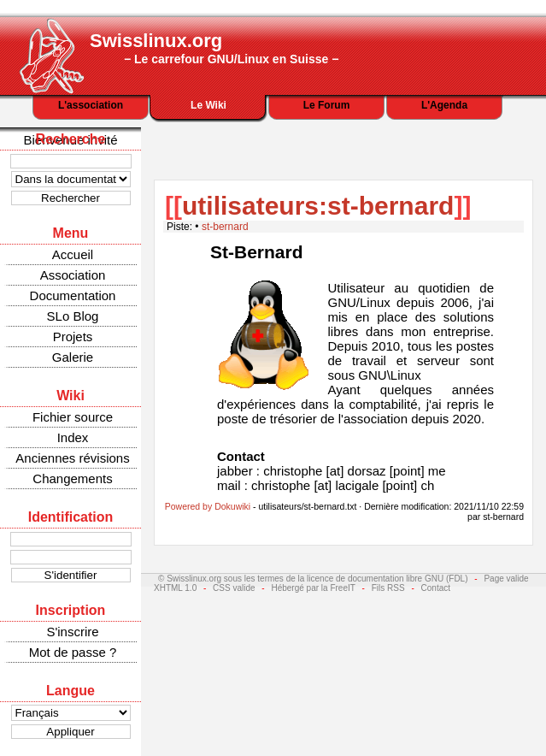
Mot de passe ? (73, 652)
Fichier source (73, 417)
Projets (73, 337)
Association (73, 275)
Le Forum (327, 105)
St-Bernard (257, 252)
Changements (72, 478)
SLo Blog (73, 316)
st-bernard (225, 227)
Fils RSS (388, 588)
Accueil (73, 254)
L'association (91, 105)
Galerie (73, 357)
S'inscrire (72, 632)
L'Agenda (444, 105)
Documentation (73, 295)
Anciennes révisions (72, 458)
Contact (436, 588)
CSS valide (234, 588)
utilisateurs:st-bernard (318, 206)
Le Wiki (208, 105)
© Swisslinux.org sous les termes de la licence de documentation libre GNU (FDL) (313, 579)
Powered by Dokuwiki (208, 506)
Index (73, 437)
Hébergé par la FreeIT (313, 588)
